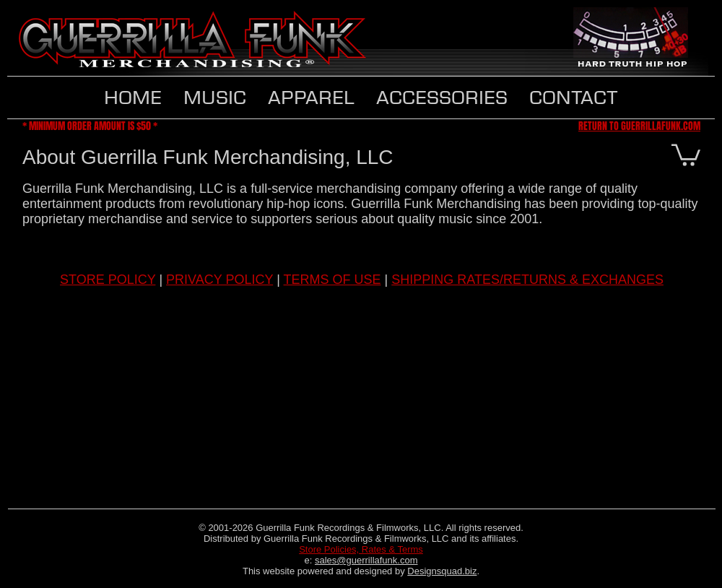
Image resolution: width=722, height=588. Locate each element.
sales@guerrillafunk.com (366, 560)
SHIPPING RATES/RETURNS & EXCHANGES (527, 280)
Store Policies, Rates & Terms (361, 549)
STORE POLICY (108, 280)
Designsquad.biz (442, 571)
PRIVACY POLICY (219, 280)
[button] (311, 98)
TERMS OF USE (332, 280)
